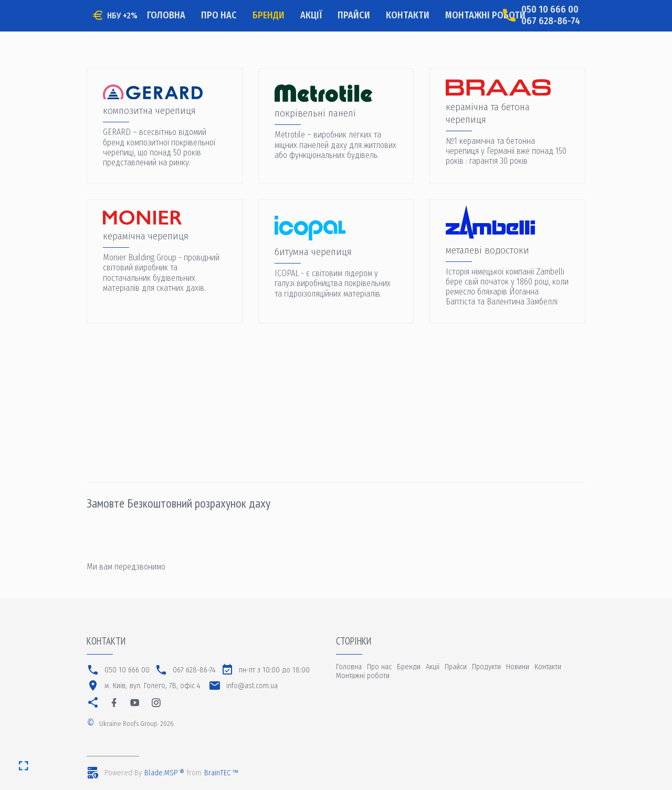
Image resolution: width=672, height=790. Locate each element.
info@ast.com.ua (252, 686)
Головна (166, 15)
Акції (311, 15)
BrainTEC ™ (221, 773)
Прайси (354, 15)
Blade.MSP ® (164, 773)
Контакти (408, 15)
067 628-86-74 (551, 21)
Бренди (269, 15)
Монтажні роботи (485, 15)
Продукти (486, 667)
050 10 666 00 (550, 10)
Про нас (219, 15)
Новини (518, 667)
